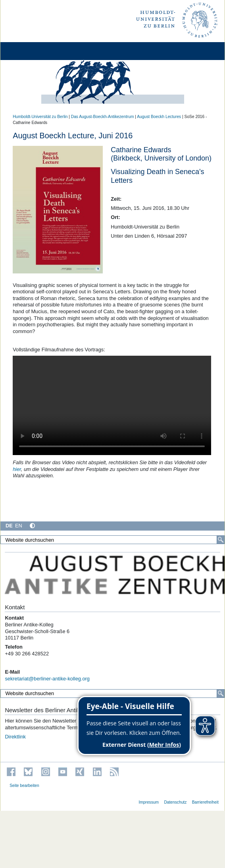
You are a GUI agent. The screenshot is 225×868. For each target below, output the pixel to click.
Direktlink (15, 737)
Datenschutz (175, 802)
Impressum (149, 802)
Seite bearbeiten (24, 786)
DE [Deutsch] (9, 526)
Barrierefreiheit (205, 802)
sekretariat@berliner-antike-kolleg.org (47, 679)
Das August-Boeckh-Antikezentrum (103, 117)
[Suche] (221, 540)
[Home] (29, 51)
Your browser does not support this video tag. (112, 405)
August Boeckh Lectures (159, 117)
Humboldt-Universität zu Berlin (40, 117)
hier (17, 469)
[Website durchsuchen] (112, 540)
